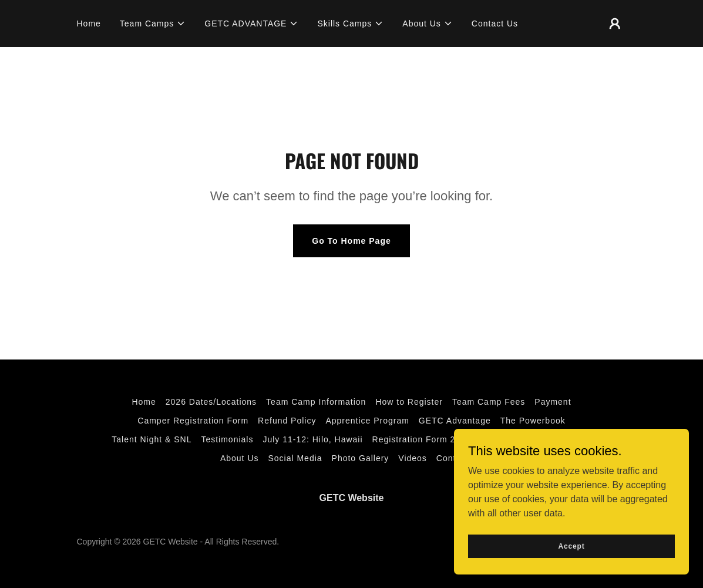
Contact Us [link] (495, 23)
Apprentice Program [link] (367, 421)
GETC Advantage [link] (455, 421)
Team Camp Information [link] (316, 402)
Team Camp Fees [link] (489, 402)
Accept (571, 546)
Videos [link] (413, 458)
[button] (153, 23)
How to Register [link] (409, 402)
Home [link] (89, 23)
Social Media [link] (295, 458)
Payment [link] (553, 402)
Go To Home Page (351, 241)
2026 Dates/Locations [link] (211, 402)
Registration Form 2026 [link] (422, 439)
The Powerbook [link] (533, 421)
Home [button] (144, 402)
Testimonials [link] (227, 439)
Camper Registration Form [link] (193, 421)
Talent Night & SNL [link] (152, 439)
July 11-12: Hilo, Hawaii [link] (312, 439)
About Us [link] (240, 458)
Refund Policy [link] (287, 421)
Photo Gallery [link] (361, 458)
